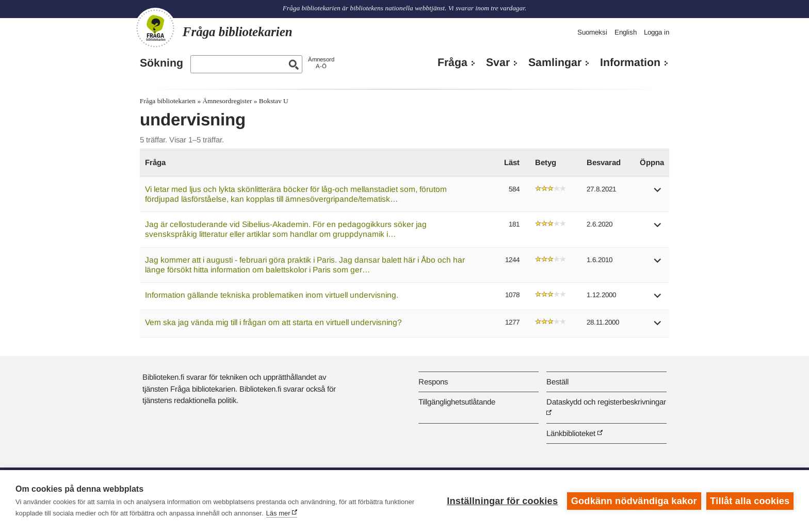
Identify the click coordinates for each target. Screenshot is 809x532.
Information (630, 62)
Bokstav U (274, 101)
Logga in (657, 32)
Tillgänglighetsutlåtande (457, 402)
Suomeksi (592, 32)
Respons (433, 382)
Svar (498, 62)
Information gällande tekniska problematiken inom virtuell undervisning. (272, 295)
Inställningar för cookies (502, 501)
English (626, 32)
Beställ (557, 382)
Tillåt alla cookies (750, 501)
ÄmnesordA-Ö (321, 63)
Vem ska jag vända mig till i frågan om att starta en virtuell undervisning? (273, 322)
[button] (658, 193)
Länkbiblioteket (571, 433)
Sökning (161, 63)
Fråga (452, 62)
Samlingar (555, 62)
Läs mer (278, 513)
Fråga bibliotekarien (168, 101)
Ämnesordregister (227, 101)
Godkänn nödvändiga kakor (634, 501)
